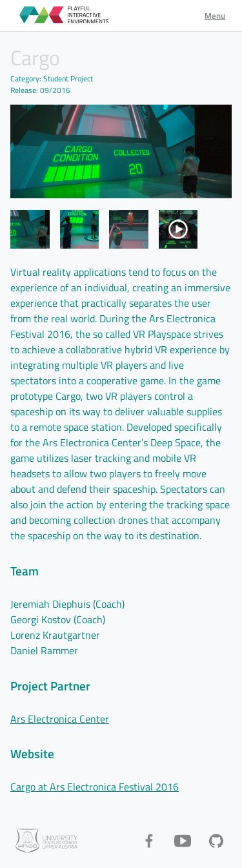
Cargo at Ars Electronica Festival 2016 (95, 787)
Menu (215, 15)
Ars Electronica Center (60, 719)
